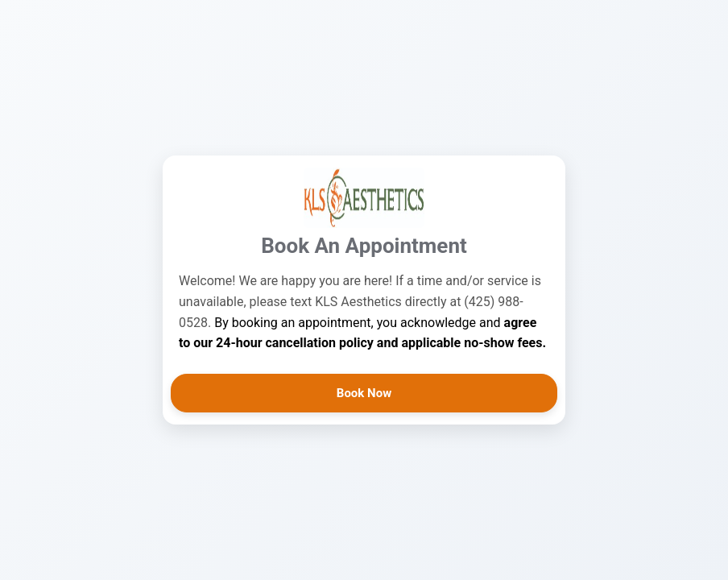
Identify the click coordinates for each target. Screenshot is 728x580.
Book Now (364, 393)
